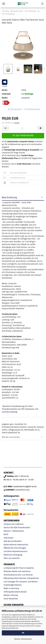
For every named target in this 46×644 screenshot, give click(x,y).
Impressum (9, 538)
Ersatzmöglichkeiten (13, 585)
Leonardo (25, 98)
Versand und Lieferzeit (14, 524)
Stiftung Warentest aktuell (15, 592)
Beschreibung (9, 197)
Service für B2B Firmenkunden (17, 528)
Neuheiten (13, 599)
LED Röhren (33, 582)
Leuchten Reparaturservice (15, 551)
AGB (5, 541)
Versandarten (11, 510)
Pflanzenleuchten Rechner (15, 578)
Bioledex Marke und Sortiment (17, 571)
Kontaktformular (23, 490)
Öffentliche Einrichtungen (15, 548)
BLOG (6, 534)
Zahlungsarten (11, 496)
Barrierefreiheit (15, 541)
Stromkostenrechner (13, 575)
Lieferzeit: (6, 94)
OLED (6, 599)
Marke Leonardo (11, 437)
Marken (7, 595)
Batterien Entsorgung (13, 555)
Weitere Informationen (23, 639)
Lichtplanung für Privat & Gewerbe (19, 568)
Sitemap (14, 595)
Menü (4, 4)
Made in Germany (11, 588)
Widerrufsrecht (10, 545)
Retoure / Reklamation (14, 531)
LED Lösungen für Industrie (15, 582)
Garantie (16, 558)
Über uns (8, 558)
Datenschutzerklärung (10, 628)
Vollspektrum (33, 578)
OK (23, 633)
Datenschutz (23, 545)
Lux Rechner (28, 575)
